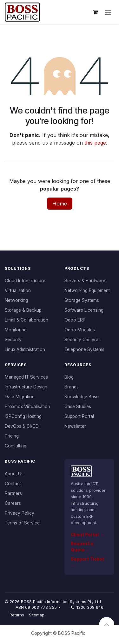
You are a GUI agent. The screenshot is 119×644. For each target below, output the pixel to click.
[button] (107, 625)
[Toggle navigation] (108, 12)
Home (60, 204)
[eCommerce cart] (95, 12)
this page (95, 143)
